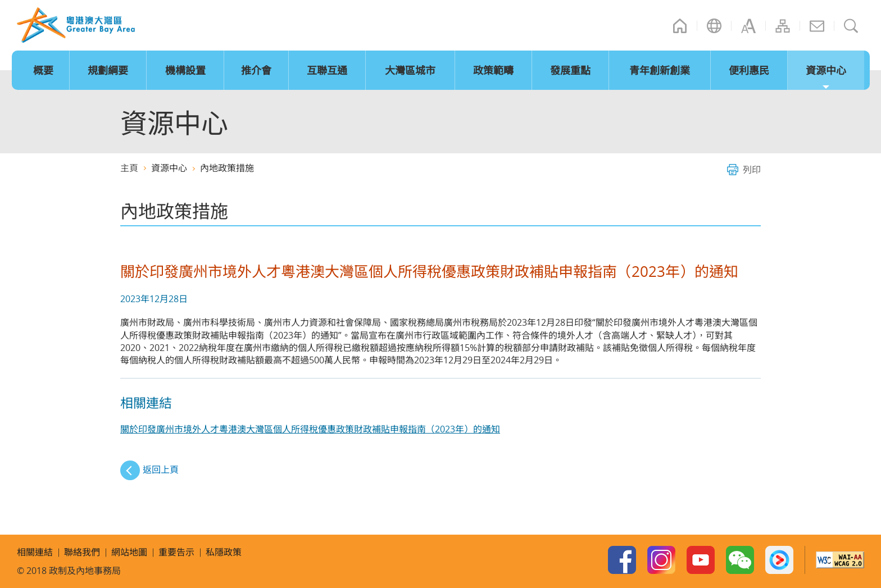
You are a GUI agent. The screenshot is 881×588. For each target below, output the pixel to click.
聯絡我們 (817, 26)
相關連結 (35, 552)
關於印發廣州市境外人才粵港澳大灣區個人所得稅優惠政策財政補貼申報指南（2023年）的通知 (310, 429)
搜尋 (851, 26)
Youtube (701, 560)
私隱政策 (224, 552)
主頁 (680, 26)
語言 (714, 26)
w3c (840, 560)
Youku (779, 560)
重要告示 (176, 552)
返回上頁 (161, 470)
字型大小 (748, 26)
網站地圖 (783, 26)
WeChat (740, 560)
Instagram (661, 560)
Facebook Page (622, 560)
